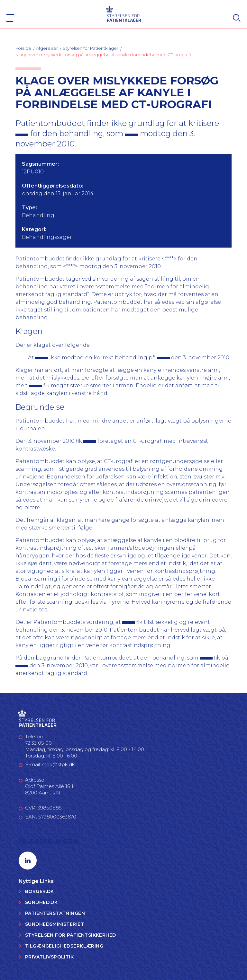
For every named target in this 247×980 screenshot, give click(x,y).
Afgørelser (47, 48)
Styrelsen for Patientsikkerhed (71, 935)
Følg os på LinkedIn (48, 841)
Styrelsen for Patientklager (91, 48)
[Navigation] (10, 18)
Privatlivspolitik (49, 957)
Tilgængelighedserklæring (64, 946)
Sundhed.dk (41, 902)
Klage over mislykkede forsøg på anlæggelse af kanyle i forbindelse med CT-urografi (103, 55)
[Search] (237, 18)
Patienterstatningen (55, 913)
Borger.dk (40, 891)
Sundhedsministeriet (55, 924)
